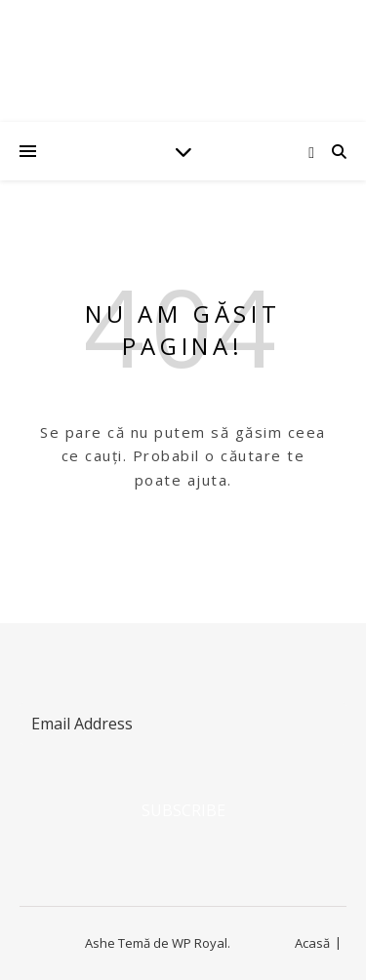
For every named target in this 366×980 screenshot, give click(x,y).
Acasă (312, 943)
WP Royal (200, 943)
